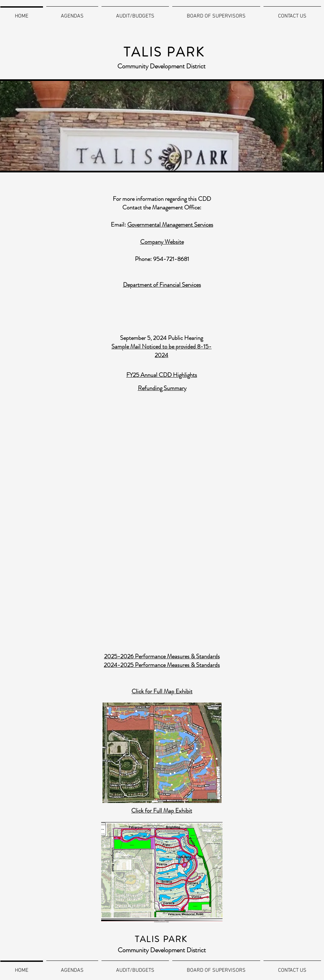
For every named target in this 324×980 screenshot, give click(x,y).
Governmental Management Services (170, 225)
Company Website (162, 242)
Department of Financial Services (162, 285)
